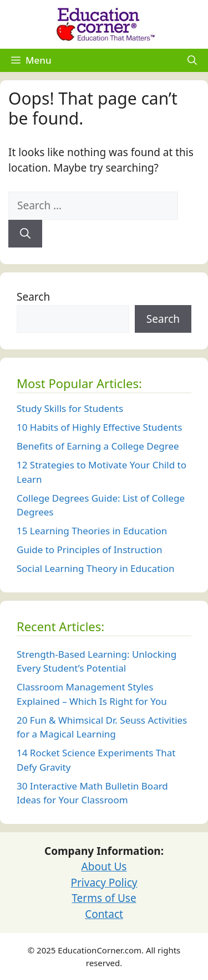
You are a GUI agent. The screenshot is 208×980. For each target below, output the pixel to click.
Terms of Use (104, 898)
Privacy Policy (104, 883)
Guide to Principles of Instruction (89, 550)
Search (33, 297)
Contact (104, 914)
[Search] (25, 234)
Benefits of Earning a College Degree (98, 446)
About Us (104, 866)
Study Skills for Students (70, 408)
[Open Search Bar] (192, 60)
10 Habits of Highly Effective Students (99, 427)
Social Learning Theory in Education (96, 568)
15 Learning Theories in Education (92, 531)
